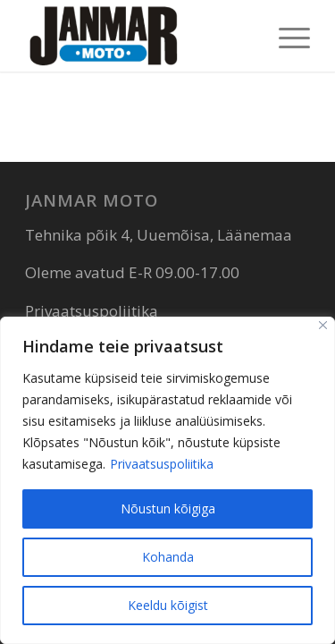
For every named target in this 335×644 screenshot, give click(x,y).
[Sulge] (323, 325)
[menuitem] (285, 36)
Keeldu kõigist (168, 605)
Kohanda (168, 557)
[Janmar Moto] (139, 36)
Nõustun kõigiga (168, 508)
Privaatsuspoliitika (162, 464)
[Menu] (285, 36)
